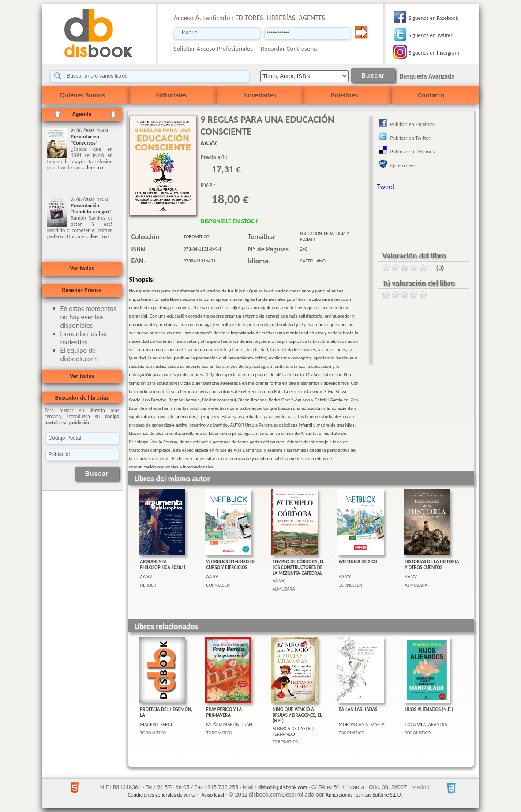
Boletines (345, 95)
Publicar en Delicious (413, 152)
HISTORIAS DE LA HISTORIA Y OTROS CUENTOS (432, 565)
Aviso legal (212, 795)
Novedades (260, 95)
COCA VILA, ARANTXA (426, 724)
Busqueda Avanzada (427, 76)
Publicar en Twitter (410, 138)
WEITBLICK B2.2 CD (358, 562)
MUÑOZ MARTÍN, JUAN (229, 724)
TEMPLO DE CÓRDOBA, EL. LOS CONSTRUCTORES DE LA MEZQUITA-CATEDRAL (299, 567)
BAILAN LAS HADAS (358, 709)
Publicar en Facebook (413, 124)
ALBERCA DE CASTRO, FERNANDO (294, 731)
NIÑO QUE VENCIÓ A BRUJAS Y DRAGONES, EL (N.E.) (297, 715)
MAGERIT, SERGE (157, 724)
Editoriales (172, 95)
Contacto (431, 95)
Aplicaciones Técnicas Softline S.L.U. (364, 795)
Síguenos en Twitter (431, 35)
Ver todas (82, 268)
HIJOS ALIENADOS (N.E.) (429, 709)
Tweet (386, 187)
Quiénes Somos (82, 95)
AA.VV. (147, 577)
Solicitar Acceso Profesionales (214, 49)
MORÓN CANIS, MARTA (362, 724)
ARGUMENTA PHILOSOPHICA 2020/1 (163, 565)
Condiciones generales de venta (162, 795)
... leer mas (93, 168)
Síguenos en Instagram (434, 53)
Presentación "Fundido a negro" (91, 209)
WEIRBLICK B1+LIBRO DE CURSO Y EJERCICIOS (231, 565)
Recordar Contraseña (289, 49)
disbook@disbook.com (283, 787)
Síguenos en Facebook (434, 18)
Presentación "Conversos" (85, 140)
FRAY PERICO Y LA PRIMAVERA (224, 712)
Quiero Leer (403, 165)
